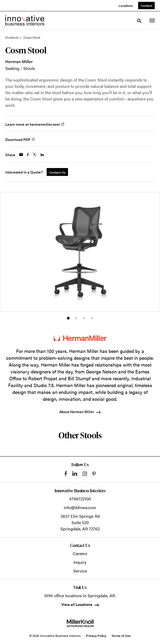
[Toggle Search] (139, 21)
